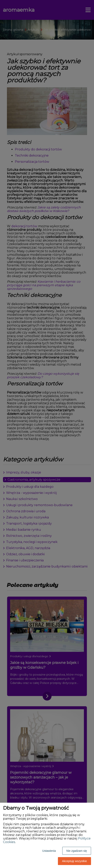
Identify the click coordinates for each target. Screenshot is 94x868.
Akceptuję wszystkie (74, 861)
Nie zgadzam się (77, 851)
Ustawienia (49, 851)
